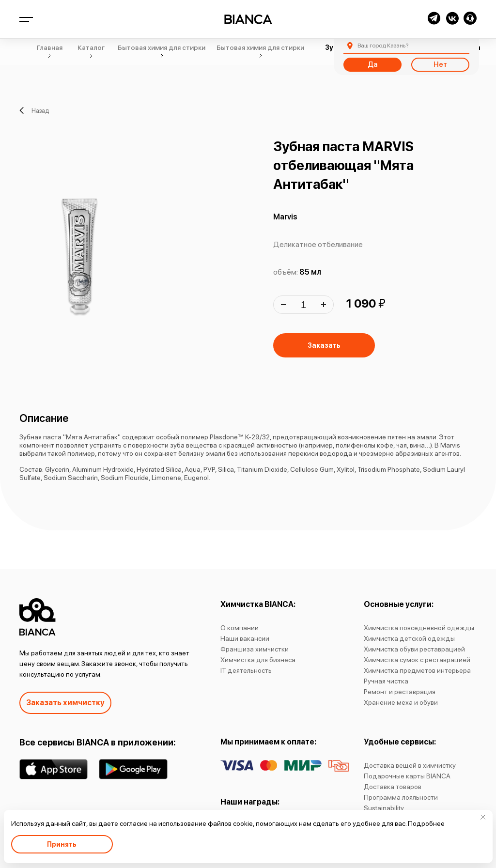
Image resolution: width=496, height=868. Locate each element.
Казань (383, 46)
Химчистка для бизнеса (258, 660)
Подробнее (426, 823)
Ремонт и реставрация (400, 692)
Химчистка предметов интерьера (417, 670)
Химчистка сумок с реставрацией (417, 660)
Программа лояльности (401, 797)
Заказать (324, 345)
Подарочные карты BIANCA (407, 776)
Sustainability (384, 808)
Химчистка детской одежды (409, 638)
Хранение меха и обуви (401, 702)
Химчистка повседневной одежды (419, 628)
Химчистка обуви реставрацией (414, 649)
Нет (440, 64)
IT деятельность (246, 670)
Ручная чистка (386, 681)
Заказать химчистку (65, 703)
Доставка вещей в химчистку (410, 765)
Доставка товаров (393, 787)
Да (372, 64)
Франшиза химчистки (255, 649)
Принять (62, 844)
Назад (34, 110)
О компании (240, 628)
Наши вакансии (245, 638)
